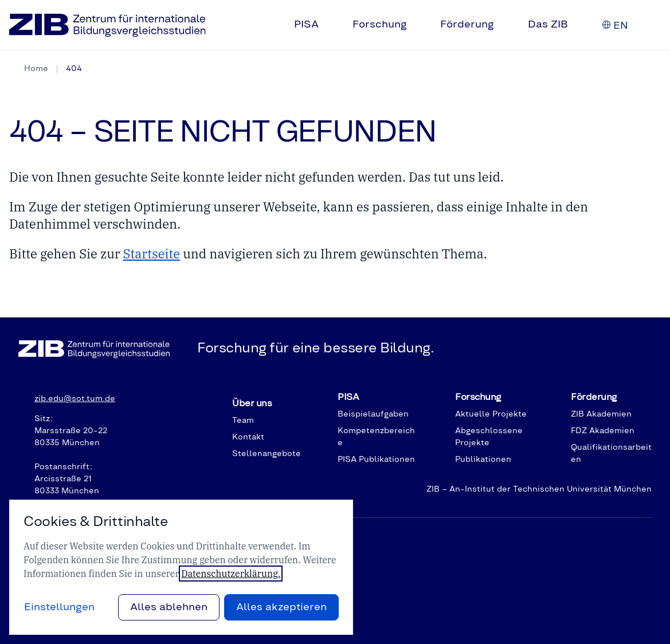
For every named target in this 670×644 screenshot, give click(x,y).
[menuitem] (314, 25)
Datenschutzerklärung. (231, 574)
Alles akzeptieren (281, 607)
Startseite (152, 254)
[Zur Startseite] (107, 25)
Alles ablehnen (169, 607)
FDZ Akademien (603, 431)
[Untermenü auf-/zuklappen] (328, 25)
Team (243, 421)
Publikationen (483, 460)
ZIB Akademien (601, 414)
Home (36, 69)
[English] (621, 26)
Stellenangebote (267, 454)
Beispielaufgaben (373, 414)
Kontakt (248, 437)
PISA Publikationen (376, 460)
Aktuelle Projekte (491, 414)
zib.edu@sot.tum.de (75, 399)
